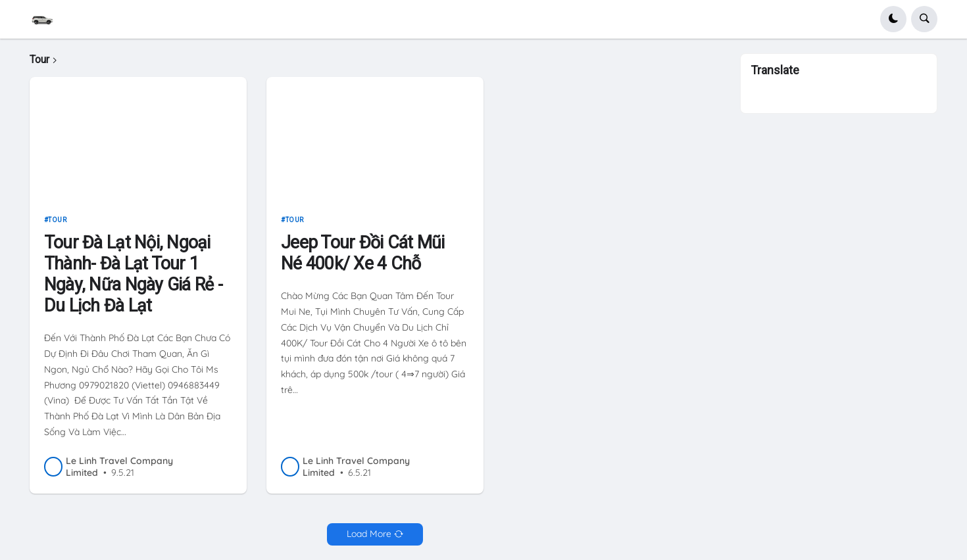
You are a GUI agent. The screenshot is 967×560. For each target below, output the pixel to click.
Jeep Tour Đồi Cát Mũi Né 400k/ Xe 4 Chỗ (362, 253)
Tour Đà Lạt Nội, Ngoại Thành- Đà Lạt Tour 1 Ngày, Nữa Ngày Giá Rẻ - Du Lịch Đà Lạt (133, 274)
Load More (369, 534)
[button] (893, 19)
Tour (57, 220)
